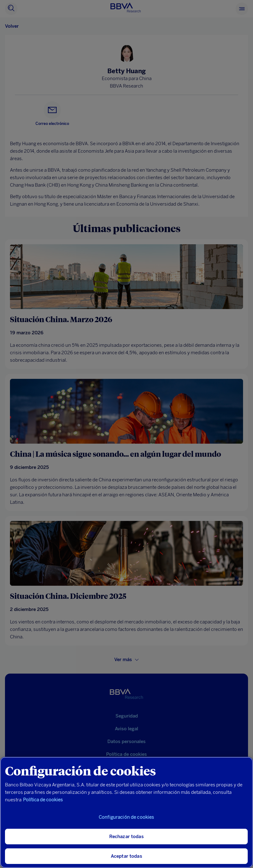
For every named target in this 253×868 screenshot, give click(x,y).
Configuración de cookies (126, 817)
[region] (126, 812)
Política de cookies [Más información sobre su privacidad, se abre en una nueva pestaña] (43, 800)
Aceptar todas (126, 856)
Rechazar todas (126, 837)
